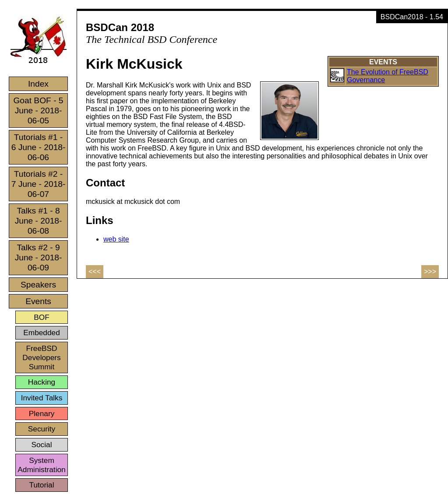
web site (116, 239)
